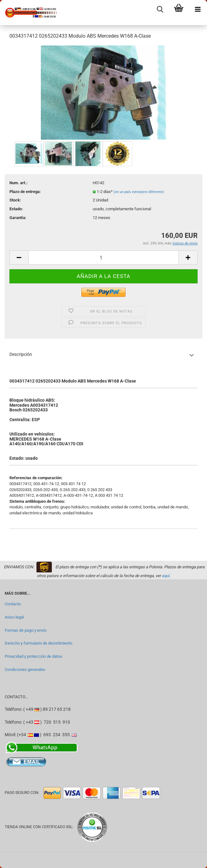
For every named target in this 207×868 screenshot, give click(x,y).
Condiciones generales (25, 670)
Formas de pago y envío (26, 630)
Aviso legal (14, 617)
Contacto (13, 604)
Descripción (21, 354)
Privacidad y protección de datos (33, 656)
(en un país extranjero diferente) (139, 192)
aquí (166, 576)
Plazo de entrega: (25, 192)
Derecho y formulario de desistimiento (38, 643)
